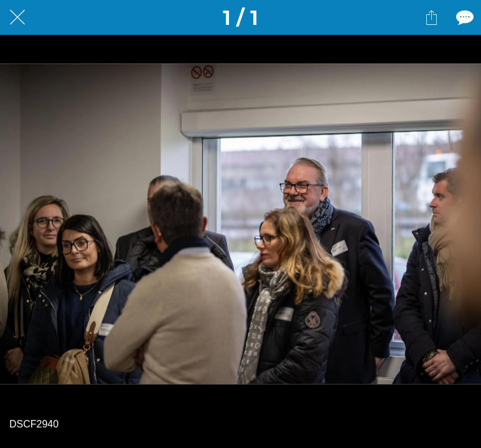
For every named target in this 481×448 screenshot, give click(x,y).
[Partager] (431, 17)
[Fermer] (17, 17)
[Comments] (464, 17)
